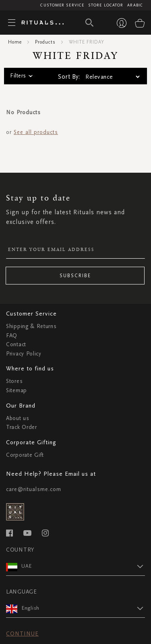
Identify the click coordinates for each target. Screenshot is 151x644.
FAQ (12, 336)
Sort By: (69, 77)
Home (15, 42)
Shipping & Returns (31, 326)
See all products (36, 132)
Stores (14, 381)
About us (18, 418)
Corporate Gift (25, 455)
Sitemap (17, 390)
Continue (22, 634)
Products (45, 42)
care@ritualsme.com (34, 489)
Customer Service (62, 5)
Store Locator (106, 5)
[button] (83, 566)
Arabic (135, 5)
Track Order (22, 427)
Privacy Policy (24, 354)
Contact (16, 344)
